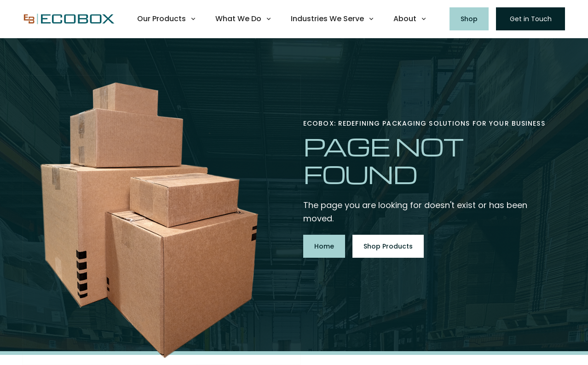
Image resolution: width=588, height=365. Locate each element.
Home (324, 246)
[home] (69, 19)
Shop (469, 19)
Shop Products (388, 246)
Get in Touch (531, 19)
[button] (167, 19)
